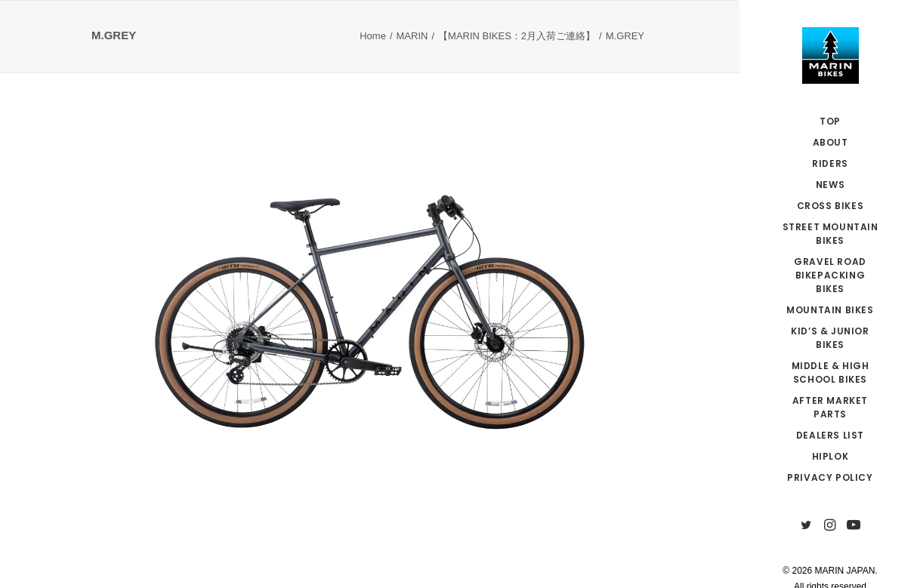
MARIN (412, 36)
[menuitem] (806, 526)
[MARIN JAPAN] (830, 55)
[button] (806, 526)
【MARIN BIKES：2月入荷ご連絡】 (517, 36)
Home (373, 36)
